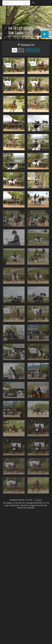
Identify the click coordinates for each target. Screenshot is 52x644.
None (21, 50)
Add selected (34, 50)
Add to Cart (8, 59)
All (14, 50)
